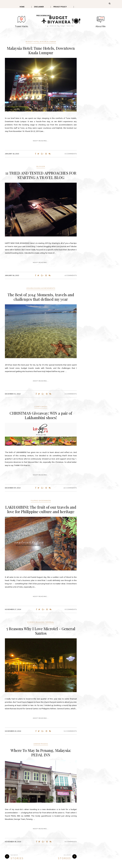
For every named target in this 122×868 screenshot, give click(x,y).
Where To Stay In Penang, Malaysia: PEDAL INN (41, 753)
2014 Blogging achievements (41, 288)
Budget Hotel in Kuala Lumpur (41, 42)
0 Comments (71, 154)
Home (22, 7)
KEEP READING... (41, 141)
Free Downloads (44, 16)
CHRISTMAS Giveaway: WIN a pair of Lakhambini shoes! (41, 415)
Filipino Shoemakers (41, 501)
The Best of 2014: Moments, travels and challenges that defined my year (41, 297)
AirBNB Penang (41, 744)
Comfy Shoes (41, 407)
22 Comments (70, 488)
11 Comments (70, 731)
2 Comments (71, 394)
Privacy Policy (60, 7)
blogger (41, 166)
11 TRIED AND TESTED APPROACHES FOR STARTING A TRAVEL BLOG (41, 175)
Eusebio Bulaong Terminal (41, 622)
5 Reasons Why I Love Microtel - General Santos (41, 631)
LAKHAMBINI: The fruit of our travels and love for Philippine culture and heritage (41, 509)
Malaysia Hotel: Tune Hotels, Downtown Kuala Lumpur (41, 50)
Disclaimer (39, 7)
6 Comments (71, 275)
